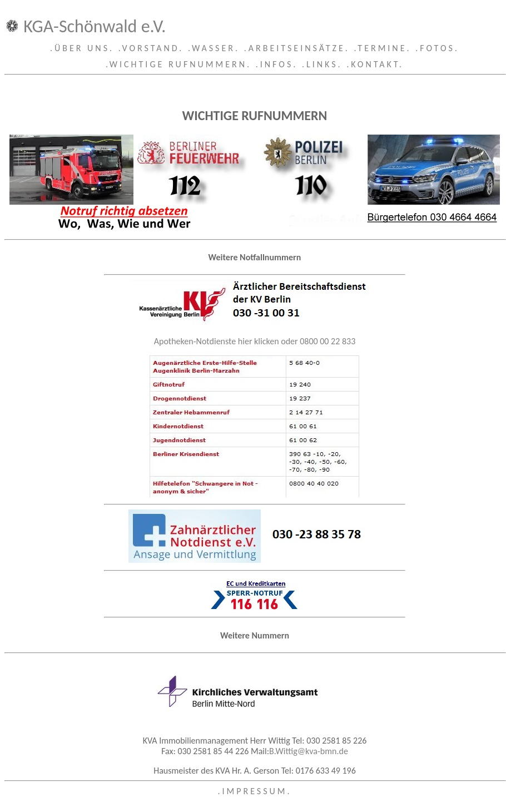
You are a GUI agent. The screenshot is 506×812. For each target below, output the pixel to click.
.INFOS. (277, 64)
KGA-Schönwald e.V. (95, 26)
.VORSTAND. (151, 48)
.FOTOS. (437, 48)
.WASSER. (214, 48)
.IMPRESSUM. (254, 791)
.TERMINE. (383, 48)
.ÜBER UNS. (82, 48)
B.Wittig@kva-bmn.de (309, 751)
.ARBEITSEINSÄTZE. (297, 48)
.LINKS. (322, 64)
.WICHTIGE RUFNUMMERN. (178, 64)
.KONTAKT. (375, 64)
